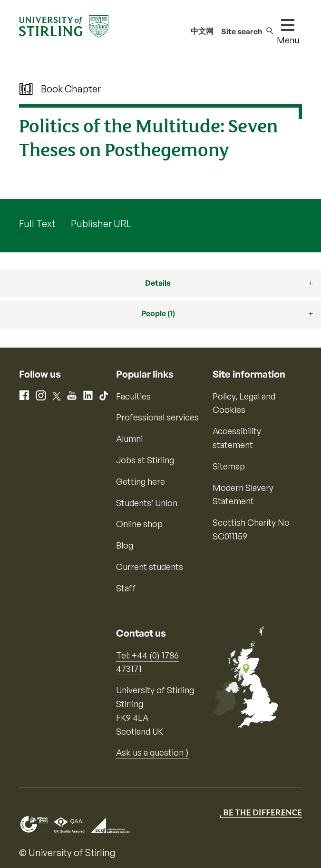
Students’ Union (147, 503)
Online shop (139, 524)
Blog (125, 545)
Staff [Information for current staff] (126, 588)
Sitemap (229, 466)
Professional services (157, 417)
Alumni (129, 439)
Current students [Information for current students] (150, 567)
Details (158, 283)
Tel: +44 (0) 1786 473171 (147, 662)
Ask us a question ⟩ (152, 752)
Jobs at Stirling (145, 460)
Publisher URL (101, 224)
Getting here (141, 481)
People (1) (158, 313)
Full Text (37, 224)
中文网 (202, 31)
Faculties (133, 396)
